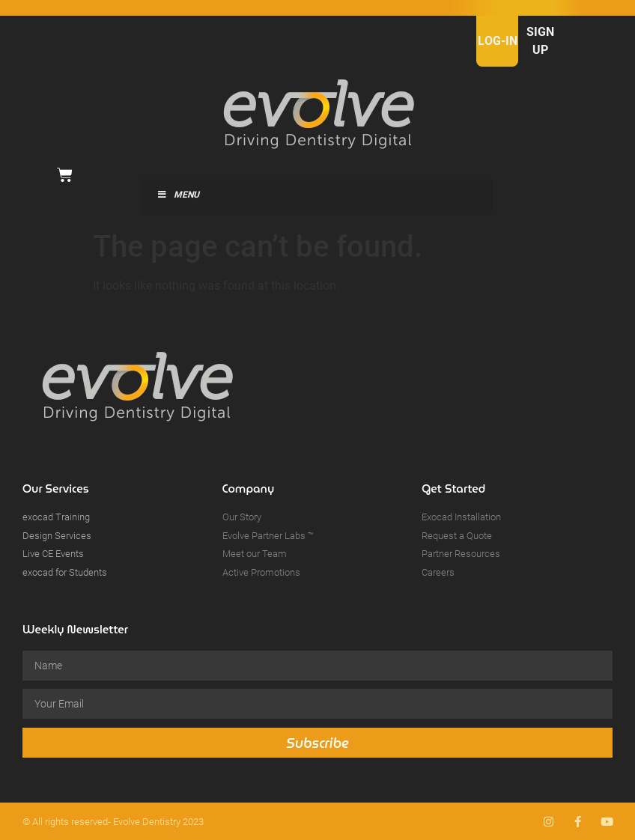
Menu (178, 195)
